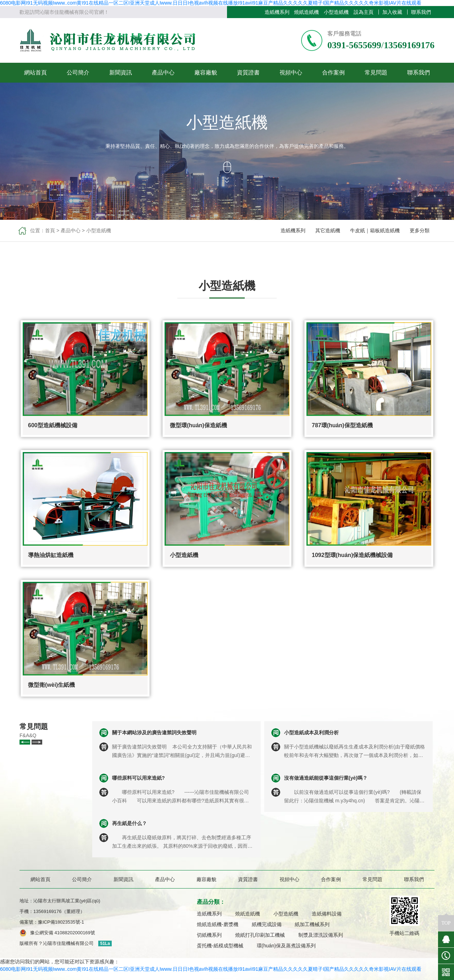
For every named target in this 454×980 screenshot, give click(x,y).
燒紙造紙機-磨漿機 (218, 924)
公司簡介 (78, 73)
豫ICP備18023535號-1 (63, 922)
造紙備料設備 (327, 914)
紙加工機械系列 (312, 924)
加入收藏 (392, 12)
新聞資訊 (121, 73)
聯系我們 (421, 12)
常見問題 (376, 73)
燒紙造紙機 (306, 12)
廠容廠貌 (206, 73)
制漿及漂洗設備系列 (321, 935)
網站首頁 (35, 73)
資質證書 (248, 73)
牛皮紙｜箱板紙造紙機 (375, 230)
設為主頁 (364, 12)
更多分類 (420, 230)
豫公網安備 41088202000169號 (63, 933)
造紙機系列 (277, 12)
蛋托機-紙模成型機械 (220, 946)
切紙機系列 (209, 935)
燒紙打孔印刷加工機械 (260, 935)
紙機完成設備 (267, 924)
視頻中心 (291, 73)
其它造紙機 (328, 230)
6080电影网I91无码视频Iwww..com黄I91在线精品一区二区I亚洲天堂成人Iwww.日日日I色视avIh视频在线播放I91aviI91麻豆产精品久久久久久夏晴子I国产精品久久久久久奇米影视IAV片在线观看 (211, 3)
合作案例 (333, 73)
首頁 (50, 230)
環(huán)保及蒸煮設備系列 (286, 946)
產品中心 (163, 73)
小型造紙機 (336, 12)
